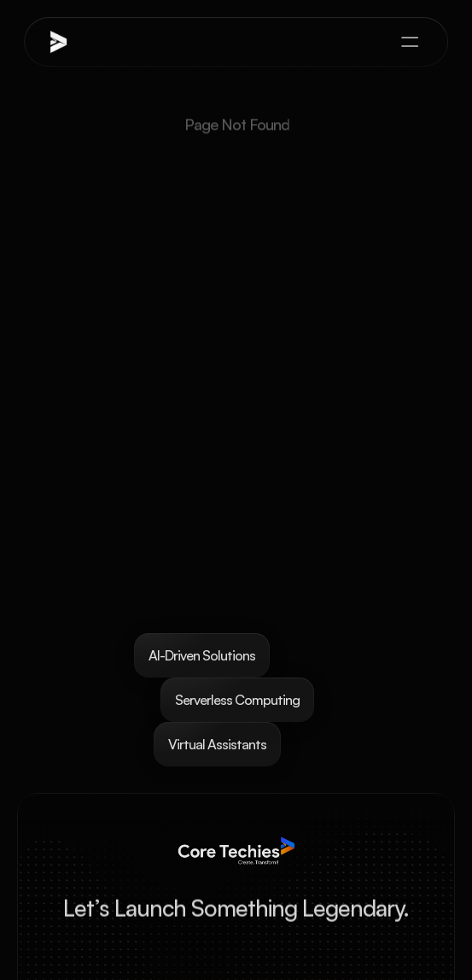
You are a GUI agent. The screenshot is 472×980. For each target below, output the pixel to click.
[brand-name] (89, 42)
